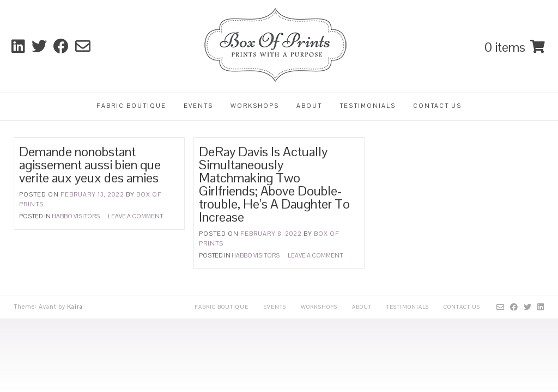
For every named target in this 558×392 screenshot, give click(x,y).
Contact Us (437, 106)
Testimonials (368, 106)
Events (198, 106)
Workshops (255, 106)
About (309, 106)
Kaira (75, 307)
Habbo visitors (76, 216)
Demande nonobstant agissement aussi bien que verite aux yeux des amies (90, 165)
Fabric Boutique (131, 106)
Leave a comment (135, 216)
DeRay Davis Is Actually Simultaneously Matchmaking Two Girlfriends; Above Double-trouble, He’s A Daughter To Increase (274, 184)
